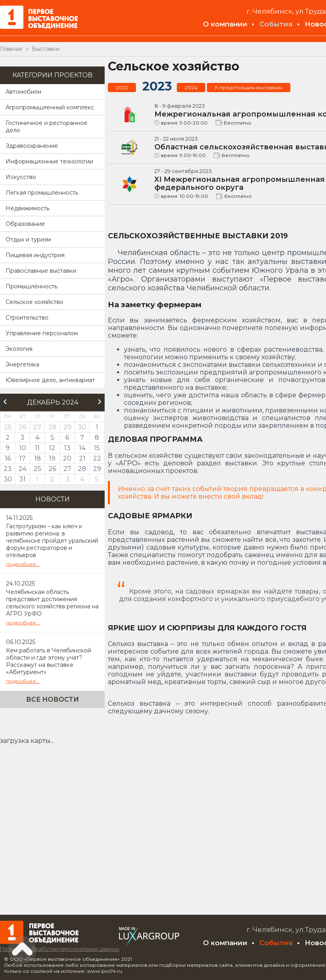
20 (67, 458)
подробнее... (23, 564)
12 (52, 448)
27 (67, 469)
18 (37, 458)
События (276, 24)
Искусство (21, 177)
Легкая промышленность (42, 193)
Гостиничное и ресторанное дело (47, 127)
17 (22, 458)
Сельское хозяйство (34, 302)
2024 (191, 88)
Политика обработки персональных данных (60, 949)
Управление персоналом (42, 333)
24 (22, 469)
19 (52, 458)
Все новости (53, 699)
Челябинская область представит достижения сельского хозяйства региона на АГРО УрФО (52, 603)
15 (97, 448)
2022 (122, 88)
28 (82, 469)
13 (67, 448)
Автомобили (23, 92)
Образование (25, 224)
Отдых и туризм (28, 239)
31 (22, 479)
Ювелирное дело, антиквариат (50, 380)
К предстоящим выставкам (249, 88)
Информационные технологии (49, 161)
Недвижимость (27, 208)
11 (37, 448)
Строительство (27, 318)
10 (23, 448)
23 (8, 469)
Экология (19, 349)
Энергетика (22, 364)
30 (8, 479)
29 (97, 469)
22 (97, 458)
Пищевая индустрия (35, 255)
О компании (225, 24)
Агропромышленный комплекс (50, 107)
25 (37, 469)
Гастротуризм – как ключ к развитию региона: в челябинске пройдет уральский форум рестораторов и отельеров (52, 541)
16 (8, 458)
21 (82, 458)
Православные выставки (41, 271)
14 (82, 448)
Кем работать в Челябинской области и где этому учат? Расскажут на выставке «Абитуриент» (49, 661)
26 (52, 469)
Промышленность (31, 286)
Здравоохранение (32, 146)
